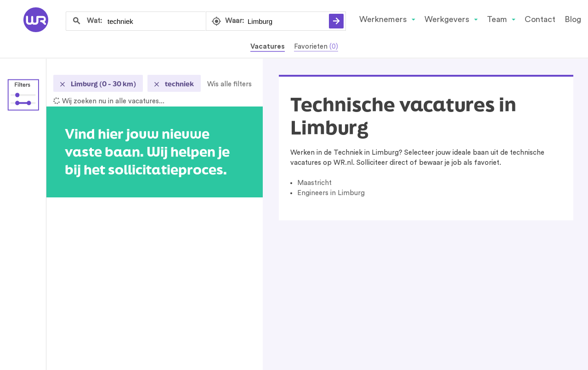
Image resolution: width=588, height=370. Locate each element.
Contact (540, 19)
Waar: (235, 21)
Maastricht (314, 183)
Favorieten (316, 47)
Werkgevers (447, 19)
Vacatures (268, 47)
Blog (573, 19)
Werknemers (383, 19)
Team (497, 19)
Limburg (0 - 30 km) (103, 84)
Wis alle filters (229, 84)
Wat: (94, 21)
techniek (179, 84)
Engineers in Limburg (331, 193)
